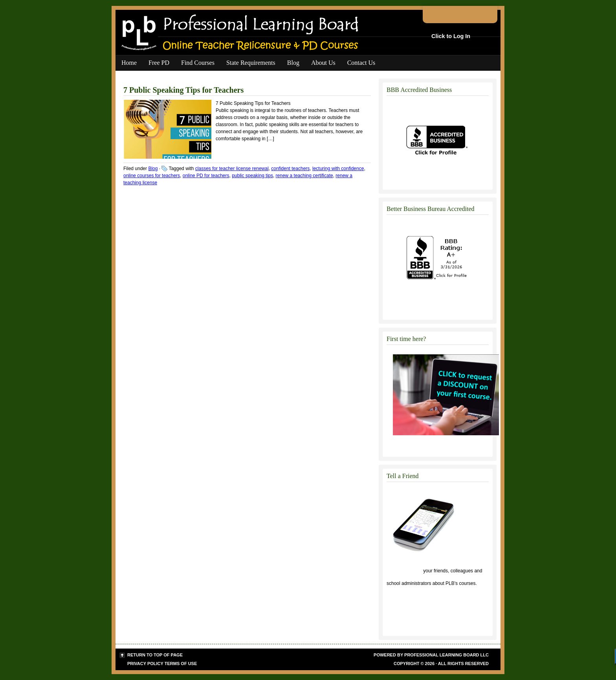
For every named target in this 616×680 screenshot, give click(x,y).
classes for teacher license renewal (232, 169)
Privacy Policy (145, 664)
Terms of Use (181, 664)
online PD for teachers (206, 176)
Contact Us (361, 63)
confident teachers (290, 169)
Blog (293, 63)
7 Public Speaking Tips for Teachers (183, 90)
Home (129, 63)
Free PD (159, 63)
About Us (323, 63)
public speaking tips (252, 176)
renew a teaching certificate (304, 176)
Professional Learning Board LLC (446, 655)
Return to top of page (155, 655)
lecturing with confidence (338, 169)
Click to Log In (451, 36)
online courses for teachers (152, 176)
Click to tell (404, 571)
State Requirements (251, 63)
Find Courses (198, 63)
